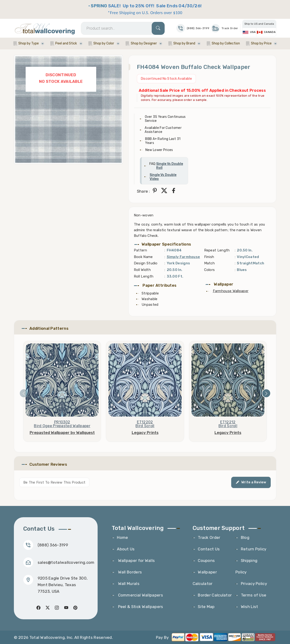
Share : (143, 191)
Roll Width (142, 270)
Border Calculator (215, 595)
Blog (245, 537)
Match (210, 263)
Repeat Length (217, 250)
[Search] (123, 28)
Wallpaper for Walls (136, 561)
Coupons (206, 561)
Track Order (225, 28)
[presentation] (24, 393)
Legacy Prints (145, 433)
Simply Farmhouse (183, 257)
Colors (210, 270)
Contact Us (209, 549)
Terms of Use (254, 595)
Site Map (206, 607)
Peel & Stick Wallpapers (140, 607)
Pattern (140, 250)
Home (122, 537)
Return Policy (254, 549)
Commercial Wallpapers (140, 595)
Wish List (250, 607)
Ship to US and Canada (259, 24)
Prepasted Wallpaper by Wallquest (62, 433)
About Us (126, 549)
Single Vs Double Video (163, 177)
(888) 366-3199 (53, 545)
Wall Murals (128, 584)
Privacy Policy (254, 584)
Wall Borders (129, 572)
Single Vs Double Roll (170, 166)
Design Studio (146, 263)
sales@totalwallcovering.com (66, 562)
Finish (209, 257)
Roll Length (144, 276)
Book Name (143, 257)
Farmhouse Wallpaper (231, 291)
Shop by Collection (226, 43)
